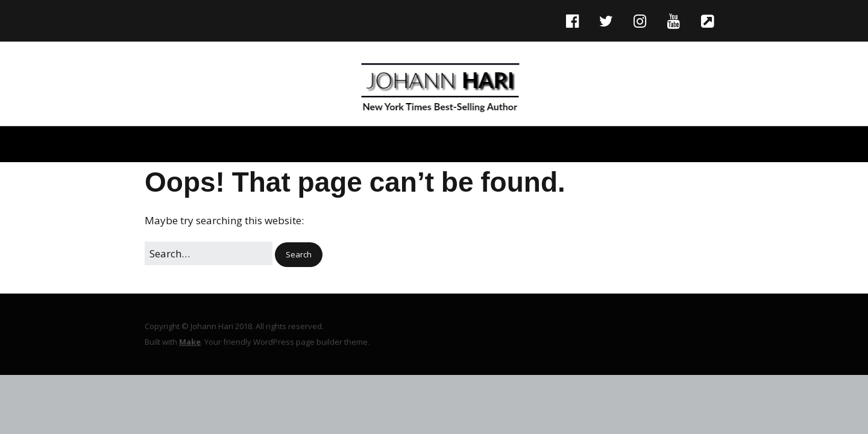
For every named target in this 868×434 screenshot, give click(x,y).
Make (190, 342)
